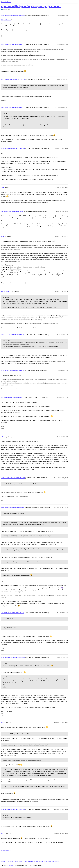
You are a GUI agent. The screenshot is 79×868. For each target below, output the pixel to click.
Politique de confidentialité (52, 861)
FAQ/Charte (18, 861)
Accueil (3, 861)
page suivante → (6, 851)
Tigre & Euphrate (6, 20)
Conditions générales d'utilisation (33, 861)
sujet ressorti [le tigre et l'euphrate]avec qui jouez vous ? (31, 6)
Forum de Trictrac (6, 2)
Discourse (12, 866)
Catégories (10, 861)
